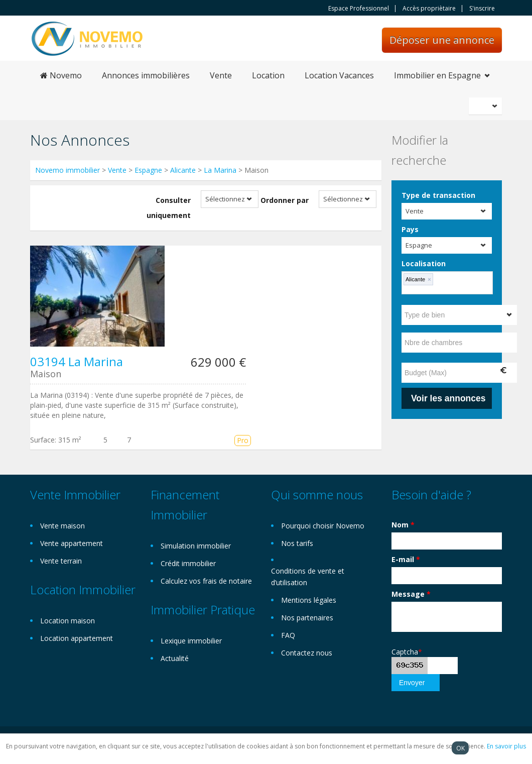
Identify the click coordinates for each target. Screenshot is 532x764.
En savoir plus (506, 746)
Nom (403, 525)
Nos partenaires (307, 618)
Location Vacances (339, 75)
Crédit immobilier (188, 563)
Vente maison (62, 526)
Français (487, 106)
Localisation (424, 263)
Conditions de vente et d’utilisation (308, 577)
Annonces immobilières (146, 75)
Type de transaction (438, 195)
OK (460, 748)
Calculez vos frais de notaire (206, 581)
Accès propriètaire (429, 9)
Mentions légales (309, 600)
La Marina (220, 170)
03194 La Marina (77, 361)
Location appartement (77, 638)
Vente (221, 75)
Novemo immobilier (68, 170)
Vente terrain (61, 561)
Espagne (148, 170)
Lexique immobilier (191, 641)
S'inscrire (482, 9)
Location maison (68, 621)
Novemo (61, 75)
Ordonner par (285, 200)
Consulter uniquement (169, 208)
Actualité (175, 658)
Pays (410, 229)
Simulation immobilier (196, 546)
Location (268, 75)
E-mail (406, 559)
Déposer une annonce (442, 40)
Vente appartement (72, 543)
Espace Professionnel (359, 9)
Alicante (183, 170)
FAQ (288, 635)
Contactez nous (307, 653)
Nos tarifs (297, 543)
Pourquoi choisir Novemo (323, 526)
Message (411, 594)
